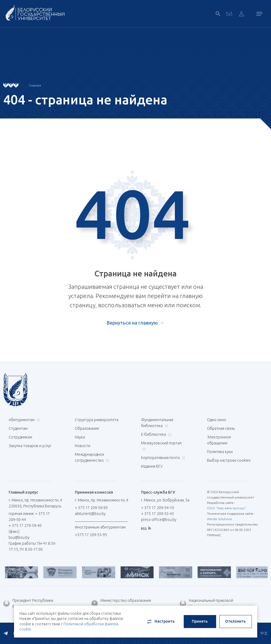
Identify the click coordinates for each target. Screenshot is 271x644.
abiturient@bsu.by (90, 514)
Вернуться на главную (132, 323)
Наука (80, 437)
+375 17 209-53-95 (91, 535)
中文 (264, 633)
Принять (200, 621)
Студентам (18, 428)
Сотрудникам (20, 437)
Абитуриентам (24, 420)
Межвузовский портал (161, 446)
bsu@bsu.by (19, 537)
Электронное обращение (219, 440)
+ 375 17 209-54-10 (158, 508)
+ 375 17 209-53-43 (158, 514)
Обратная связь (221, 428)
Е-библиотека (155, 434)
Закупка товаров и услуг (30, 446)
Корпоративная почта (162, 458)
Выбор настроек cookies (229, 460)
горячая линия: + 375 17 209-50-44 (29, 517)
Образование (87, 428)
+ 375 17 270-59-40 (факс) (25, 529)
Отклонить (235, 621)
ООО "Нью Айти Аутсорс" (227, 508)
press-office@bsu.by (159, 520)
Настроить (160, 622)
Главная (35, 85)
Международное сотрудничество (92, 457)
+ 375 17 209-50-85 (91, 508)
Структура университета (97, 420)
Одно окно (217, 420)
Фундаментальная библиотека (157, 423)
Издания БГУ (152, 466)
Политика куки (220, 452)
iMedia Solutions (219, 519)
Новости (83, 446)
